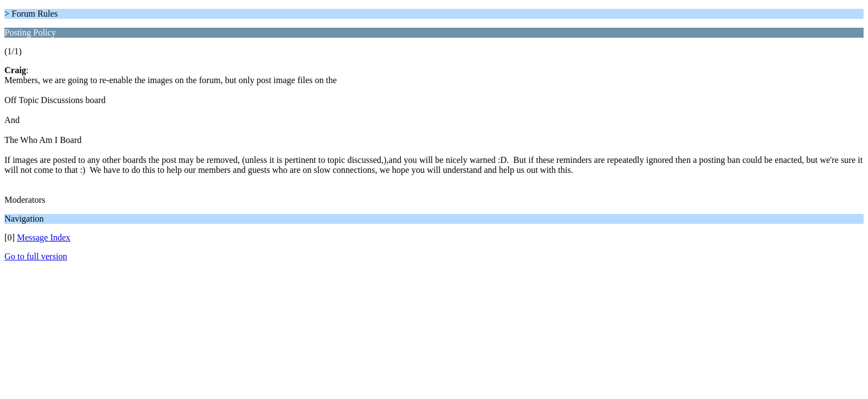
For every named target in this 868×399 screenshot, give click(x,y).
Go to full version (36, 256)
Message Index (44, 237)
